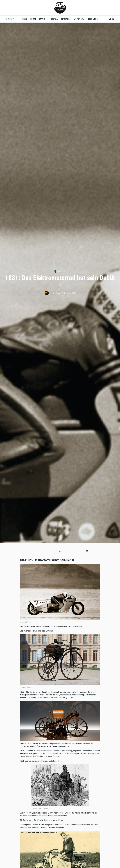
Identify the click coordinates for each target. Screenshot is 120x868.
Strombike (61, 272)
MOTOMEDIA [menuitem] (79, 19)
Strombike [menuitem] (66, 19)
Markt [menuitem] (42, 19)
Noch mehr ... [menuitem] (94, 20)
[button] (33, 551)
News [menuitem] (25, 19)
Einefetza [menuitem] (53, 19)
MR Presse (57, 293)
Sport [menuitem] (33, 19)
